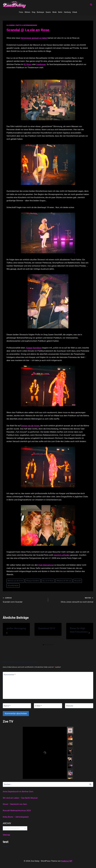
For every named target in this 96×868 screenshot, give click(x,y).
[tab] (43, 645)
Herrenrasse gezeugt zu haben (34, 38)
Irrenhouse (41, 64)
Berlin (60, 12)
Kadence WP (67, 861)
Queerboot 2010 (47, 628)
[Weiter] (89, 633)
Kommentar (10, 674)
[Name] (17, 706)
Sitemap (6, 835)
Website (70, 706)
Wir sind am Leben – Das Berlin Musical (20, 798)
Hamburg (67, 12)
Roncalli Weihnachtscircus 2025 (17, 810)
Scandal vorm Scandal (24, 600)
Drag (33, 12)
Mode (55, 12)
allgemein (11, 25)
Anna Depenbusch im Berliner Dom (18, 792)
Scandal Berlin (13, 586)
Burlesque (40, 12)
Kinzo (29, 64)
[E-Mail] (48, 706)
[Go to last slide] (7, 633)
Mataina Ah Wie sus (64, 581)
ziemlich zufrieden (62, 555)
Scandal (77, 581)
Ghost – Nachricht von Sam (15, 804)
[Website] (79, 706)
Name (7, 706)
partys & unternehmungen (26, 25)
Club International (46, 565)
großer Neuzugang (16, 628)
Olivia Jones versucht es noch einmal (72, 600)
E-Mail (38, 706)
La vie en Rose (48, 581)
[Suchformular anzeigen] (91, 5)
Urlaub (75, 12)
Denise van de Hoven (30, 426)
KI (25, 64)
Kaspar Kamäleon (34, 348)
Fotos (21, 12)
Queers (48, 12)
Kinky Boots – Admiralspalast (16, 817)
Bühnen (27, 12)
